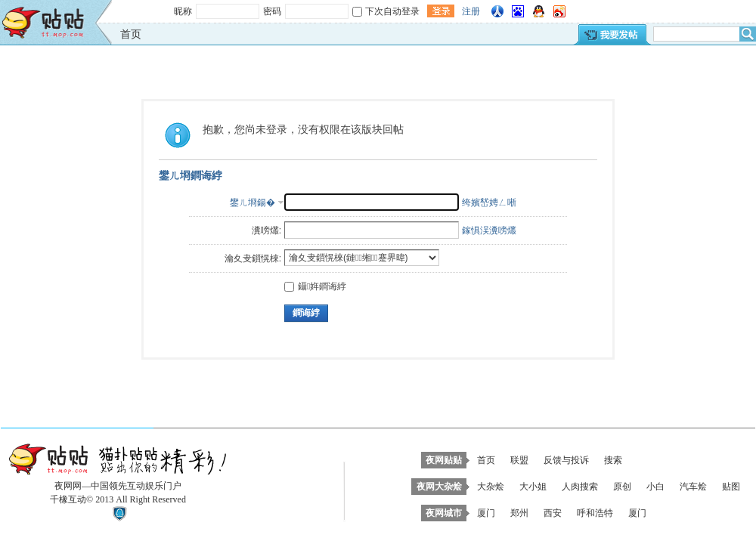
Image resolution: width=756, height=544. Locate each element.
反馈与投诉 (566, 460)
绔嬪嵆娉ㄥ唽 (489, 202)
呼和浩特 (595, 513)
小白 (655, 487)
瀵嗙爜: (266, 230)
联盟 (519, 460)
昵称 (183, 11)
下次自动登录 (392, 11)
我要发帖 (612, 34)
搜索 (613, 460)
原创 (622, 487)
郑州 (519, 513)
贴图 (731, 487)
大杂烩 (491, 487)
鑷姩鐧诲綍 (315, 286)
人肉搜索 (580, 487)
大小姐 (533, 487)
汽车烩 (693, 487)
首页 (131, 34)
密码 (272, 11)
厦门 (486, 513)
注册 (471, 11)
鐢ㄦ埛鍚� (253, 202)
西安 (553, 513)
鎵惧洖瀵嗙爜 (489, 230)
